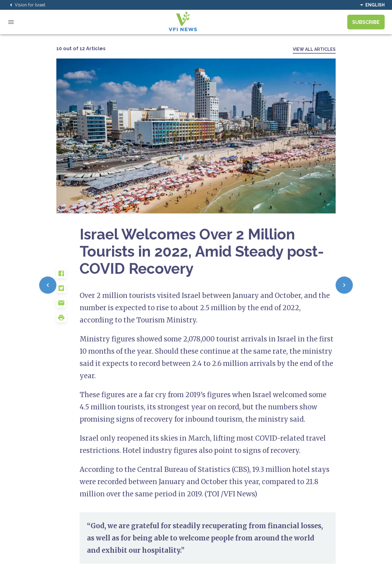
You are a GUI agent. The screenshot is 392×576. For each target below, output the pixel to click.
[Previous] (48, 285)
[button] (68, 276)
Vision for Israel (26, 5)
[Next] (344, 285)
